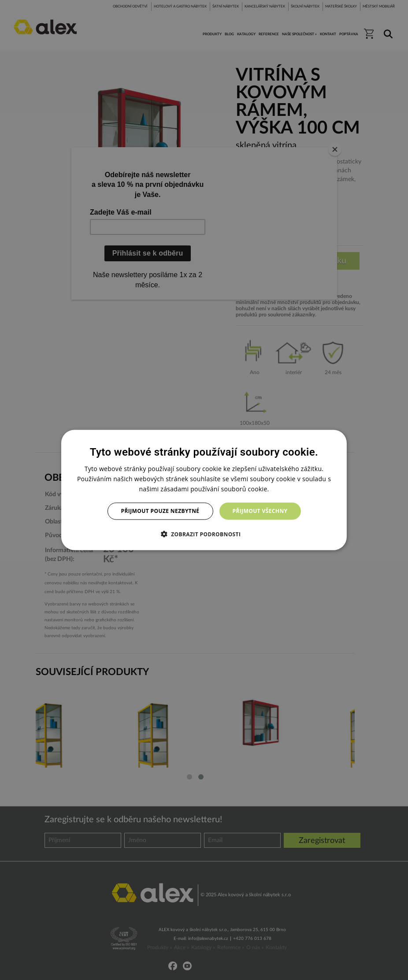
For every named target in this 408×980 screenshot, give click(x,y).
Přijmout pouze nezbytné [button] (160, 511)
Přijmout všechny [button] (260, 511)
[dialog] (204, 490)
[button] (204, 534)
